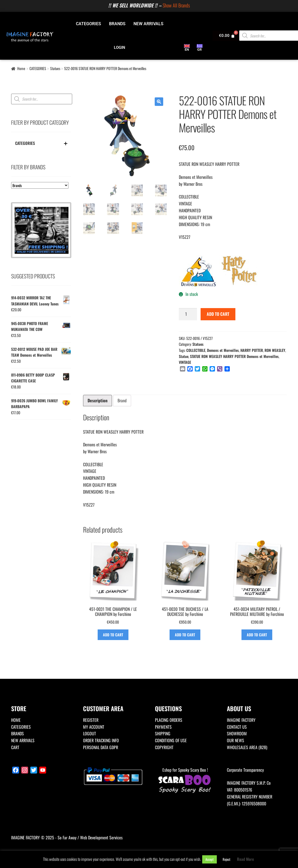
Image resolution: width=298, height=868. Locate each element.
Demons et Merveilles (223, 350)
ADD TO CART (218, 314)
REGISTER (91, 720)
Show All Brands (176, 5)
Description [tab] (98, 400)
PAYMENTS (163, 727)
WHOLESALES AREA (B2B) (247, 747)
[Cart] (227, 36)
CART (15, 747)
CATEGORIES (88, 24)
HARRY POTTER (252, 350)
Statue (184, 356)
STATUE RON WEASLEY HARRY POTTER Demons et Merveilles (234, 356)
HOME (16, 720)
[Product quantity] (188, 314)
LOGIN (120, 47)
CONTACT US (237, 727)
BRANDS (117, 24)
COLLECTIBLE (196, 350)
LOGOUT (90, 733)
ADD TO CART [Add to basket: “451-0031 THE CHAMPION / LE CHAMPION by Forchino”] (113, 635)
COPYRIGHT (164, 747)
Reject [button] (226, 859)
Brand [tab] (122, 400)
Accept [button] (210, 859)
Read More (245, 859)
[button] (159, 102)
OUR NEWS (236, 740)
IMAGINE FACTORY (241, 720)
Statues (55, 68)
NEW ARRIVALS (148, 24)
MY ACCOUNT (94, 727)
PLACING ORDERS (169, 720)
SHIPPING (163, 733)
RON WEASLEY (275, 350)
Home (21, 68)
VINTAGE (185, 362)
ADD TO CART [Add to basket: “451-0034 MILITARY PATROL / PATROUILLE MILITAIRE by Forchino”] (257, 635)
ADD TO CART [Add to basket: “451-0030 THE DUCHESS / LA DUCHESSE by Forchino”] (185, 635)
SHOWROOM (237, 733)
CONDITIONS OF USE (171, 740)
